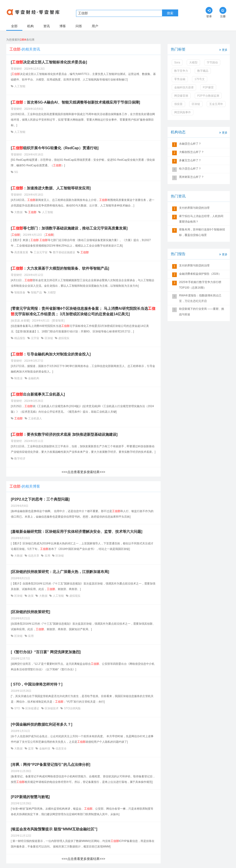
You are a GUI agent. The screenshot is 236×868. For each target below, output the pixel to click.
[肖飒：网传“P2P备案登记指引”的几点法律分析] (51, 765)
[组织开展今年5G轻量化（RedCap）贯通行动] (55, 148)
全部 (14, 26)
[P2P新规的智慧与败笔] (30, 797)
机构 (30, 26)
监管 (31, 749)
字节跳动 (212, 63)
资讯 (47, 26)
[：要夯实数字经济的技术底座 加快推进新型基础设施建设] (64, 434)
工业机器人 (35, 418)
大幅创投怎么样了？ (192, 152)
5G (16, 172)
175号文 (200, 79)
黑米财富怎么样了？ (192, 177)
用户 (95, 26)
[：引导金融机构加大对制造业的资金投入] (51, 354)
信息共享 (34, 556)
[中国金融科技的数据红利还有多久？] (42, 724)
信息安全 (61, 749)
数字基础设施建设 (64, 252)
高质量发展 (21, 252)
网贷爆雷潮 (181, 96)
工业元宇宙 (41, 252)
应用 (47, 556)
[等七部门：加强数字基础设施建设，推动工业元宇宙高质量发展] (69, 228)
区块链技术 (52, 708)
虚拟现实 (63, 338)
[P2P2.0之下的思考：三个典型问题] (40, 499)
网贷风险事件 (183, 112)
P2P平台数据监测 (208, 96)
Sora (177, 63)
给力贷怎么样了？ (190, 169)
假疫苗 (178, 104)
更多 (223, 49)
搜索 (170, 13)
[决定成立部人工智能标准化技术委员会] (49, 62)
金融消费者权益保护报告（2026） (200, 274)
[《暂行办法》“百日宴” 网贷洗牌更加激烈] (46, 652)
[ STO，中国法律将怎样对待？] (37, 684)
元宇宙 (35, 338)
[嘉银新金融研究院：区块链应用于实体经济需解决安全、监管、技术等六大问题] (77, 532)
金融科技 (45, 749)
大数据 (19, 212)
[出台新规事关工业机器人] (38, 394)
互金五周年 (216, 104)
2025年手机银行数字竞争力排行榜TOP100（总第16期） (200, 285)
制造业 (19, 378)
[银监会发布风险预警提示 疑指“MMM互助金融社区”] (54, 829)
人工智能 (19, 86)
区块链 (49, 338)
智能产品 (37, 292)
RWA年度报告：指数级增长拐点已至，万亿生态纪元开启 (200, 298)
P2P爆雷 (208, 87)
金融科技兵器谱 (184, 87)
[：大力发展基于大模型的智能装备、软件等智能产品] (60, 268)
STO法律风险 (72, 708)
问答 (79, 26)
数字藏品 (203, 71)
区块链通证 (32, 708)
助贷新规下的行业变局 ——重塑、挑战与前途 (202, 312)
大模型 (51, 292)
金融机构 (33, 378)
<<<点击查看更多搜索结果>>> (83, 472)
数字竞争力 (181, 71)
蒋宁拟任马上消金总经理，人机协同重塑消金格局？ (201, 219)
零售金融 (180, 79)
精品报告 (20, 338)
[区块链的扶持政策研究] (31, 612)
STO (17, 708)
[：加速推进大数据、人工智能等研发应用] (51, 188)
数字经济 (19, 459)
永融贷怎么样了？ (190, 144)
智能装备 (20, 292)
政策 (31, 596)
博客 (63, 26)
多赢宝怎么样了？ (190, 160)
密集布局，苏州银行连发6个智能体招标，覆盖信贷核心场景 (202, 232)
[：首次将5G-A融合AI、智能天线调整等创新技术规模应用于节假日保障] (75, 102)
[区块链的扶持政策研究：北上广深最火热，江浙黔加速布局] (60, 572)
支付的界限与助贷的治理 (194, 208)
